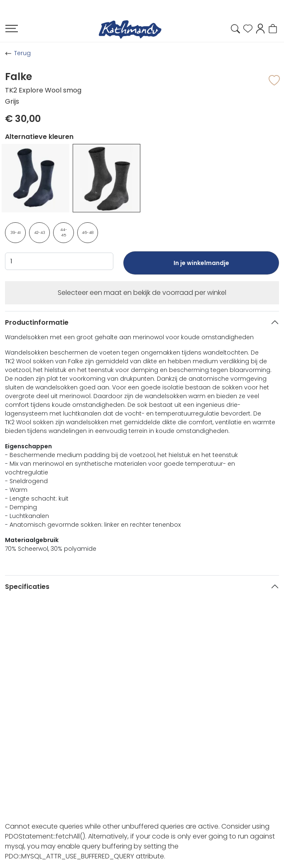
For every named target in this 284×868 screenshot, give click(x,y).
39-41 (16, 233)
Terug (22, 53)
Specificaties (27, 587)
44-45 (64, 233)
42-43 (40, 233)
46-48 (88, 233)
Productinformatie (37, 322)
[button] (260, 28)
